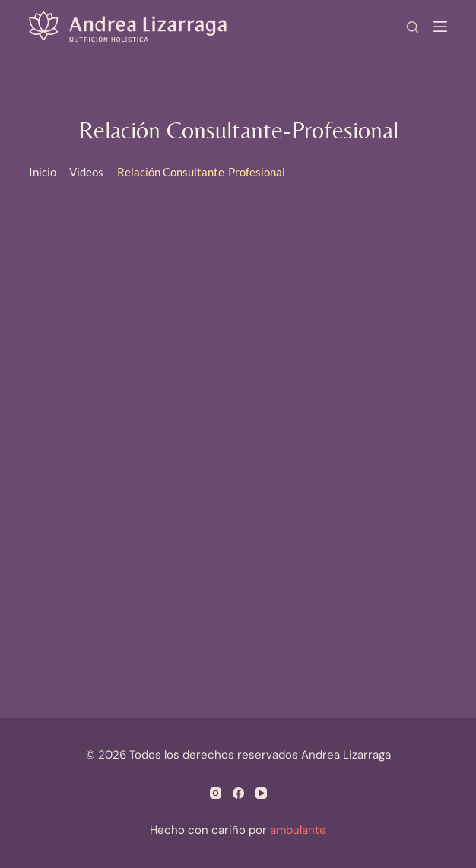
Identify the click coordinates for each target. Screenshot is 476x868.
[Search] (413, 27)
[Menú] (440, 27)
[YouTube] (261, 793)
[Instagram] (216, 793)
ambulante (298, 830)
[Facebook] (238, 793)
